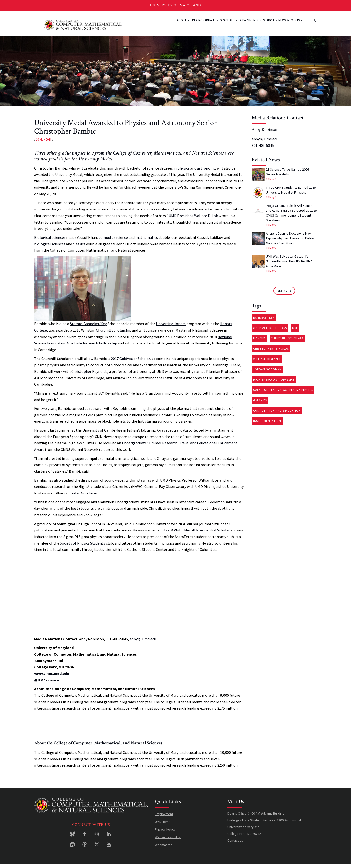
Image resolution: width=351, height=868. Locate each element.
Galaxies (260, 404)
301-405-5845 (263, 149)
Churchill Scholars (287, 342)
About (160, 25)
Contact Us (235, 844)
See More (284, 294)
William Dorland (267, 363)
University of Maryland (176, 5)
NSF (295, 332)
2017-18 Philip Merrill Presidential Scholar (195, 534)
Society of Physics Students (83, 547)
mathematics (147, 241)
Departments (237, 25)
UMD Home (163, 825)
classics (79, 247)
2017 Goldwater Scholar (130, 362)
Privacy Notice (165, 833)
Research (262, 25)
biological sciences (50, 247)
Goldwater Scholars (270, 332)
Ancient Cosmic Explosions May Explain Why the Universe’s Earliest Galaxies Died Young (291, 242)
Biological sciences (50, 241)
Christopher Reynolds (89, 375)
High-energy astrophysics (274, 383)
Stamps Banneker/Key (88, 328)
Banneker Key (264, 321)
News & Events (288, 25)
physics (183, 172)
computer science (113, 241)
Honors (259, 342)
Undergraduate (185, 25)
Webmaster (163, 848)
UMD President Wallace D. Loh (193, 219)
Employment (164, 817)
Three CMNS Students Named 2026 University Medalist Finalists (291, 194)
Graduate (213, 25)
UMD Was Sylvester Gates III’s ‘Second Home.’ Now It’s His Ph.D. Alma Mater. (290, 265)
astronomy (206, 172)
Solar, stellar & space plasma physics (283, 394)
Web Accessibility (168, 841)
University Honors (171, 328)
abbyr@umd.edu (143, 643)
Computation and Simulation (277, 414)
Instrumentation (267, 425)
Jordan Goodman (83, 497)
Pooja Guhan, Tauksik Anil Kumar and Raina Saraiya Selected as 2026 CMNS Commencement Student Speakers (291, 217)
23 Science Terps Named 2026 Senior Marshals (287, 176)
